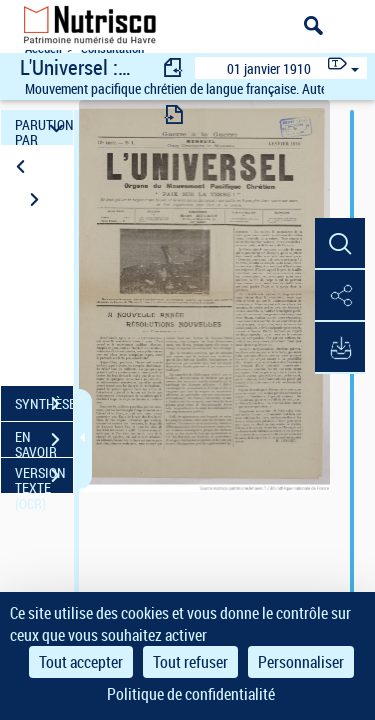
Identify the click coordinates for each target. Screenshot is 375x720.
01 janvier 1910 (269, 68)
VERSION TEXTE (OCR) (44, 478)
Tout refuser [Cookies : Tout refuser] (190, 662)
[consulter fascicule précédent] (174, 67)
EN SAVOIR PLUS (44, 442)
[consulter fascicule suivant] (174, 114)
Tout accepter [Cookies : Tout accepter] (81, 662)
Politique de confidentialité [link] (191, 694)
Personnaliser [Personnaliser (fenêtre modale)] (301, 662)
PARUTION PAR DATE (44, 127)
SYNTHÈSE (44, 404)
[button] (340, 244)
